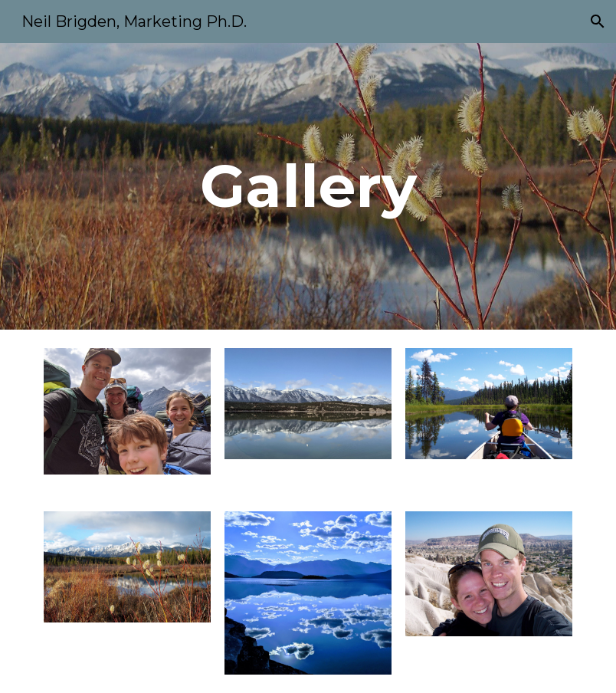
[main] (308, 186)
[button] (598, 21)
